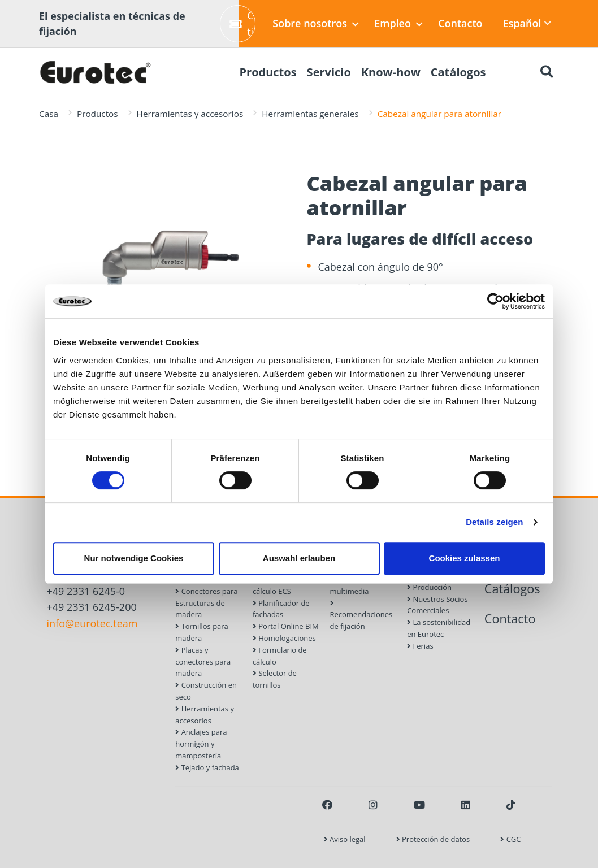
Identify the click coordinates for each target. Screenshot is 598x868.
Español (527, 23)
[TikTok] (511, 805)
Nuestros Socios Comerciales (437, 605)
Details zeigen (494, 522)
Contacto (460, 23)
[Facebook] (327, 805)
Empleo (398, 23)
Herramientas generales (310, 114)
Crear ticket (242, 23)
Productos (97, 114)
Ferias (420, 646)
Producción (429, 587)
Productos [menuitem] (268, 72)
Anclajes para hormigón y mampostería (201, 744)
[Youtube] (419, 805)
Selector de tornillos (275, 679)
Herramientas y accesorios (190, 114)
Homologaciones (284, 638)
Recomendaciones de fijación (361, 616)
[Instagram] (373, 805)
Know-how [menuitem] (391, 72)
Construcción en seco (206, 691)
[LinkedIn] (466, 805)
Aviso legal (345, 839)
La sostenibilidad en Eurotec (439, 628)
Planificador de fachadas (281, 609)
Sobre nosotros (316, 23)
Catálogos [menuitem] (458, 72)
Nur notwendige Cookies (134, 558)
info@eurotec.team (92, 623)
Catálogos (512, 589)
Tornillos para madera (202, 632)
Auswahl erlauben (299, 558)
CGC (510, 839)
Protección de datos (433, 839)
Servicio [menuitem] (329, 72)
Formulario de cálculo (280, 656)
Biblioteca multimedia (350, 585)
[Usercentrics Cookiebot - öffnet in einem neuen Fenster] (495, 301)
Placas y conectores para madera (203, 662)
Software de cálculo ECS (276, 585)
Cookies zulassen (465, 558)
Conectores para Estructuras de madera (206, 603)
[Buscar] (547, 72)
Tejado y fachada (207, 767)
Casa (49, 114)
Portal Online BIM (286, 626)
